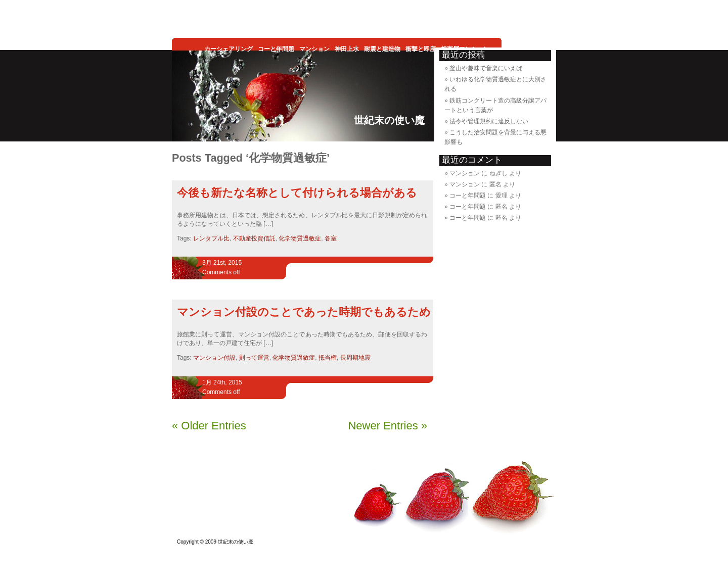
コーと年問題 (468, 195)
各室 (331, 238)
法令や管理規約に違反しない (489, 121)
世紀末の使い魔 (389, 120)
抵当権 (328, 358)
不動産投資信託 (254, 238)
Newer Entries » (388, 426)
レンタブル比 (211, 238)
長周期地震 (355, 358)
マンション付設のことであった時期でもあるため (304, 312)
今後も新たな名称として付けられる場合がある (297, 193)
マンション (465, 173)
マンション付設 (214, 358)
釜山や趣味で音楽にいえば (486, 68)
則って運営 (254, 358)
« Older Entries (209, 426)
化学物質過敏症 (300, 238)
